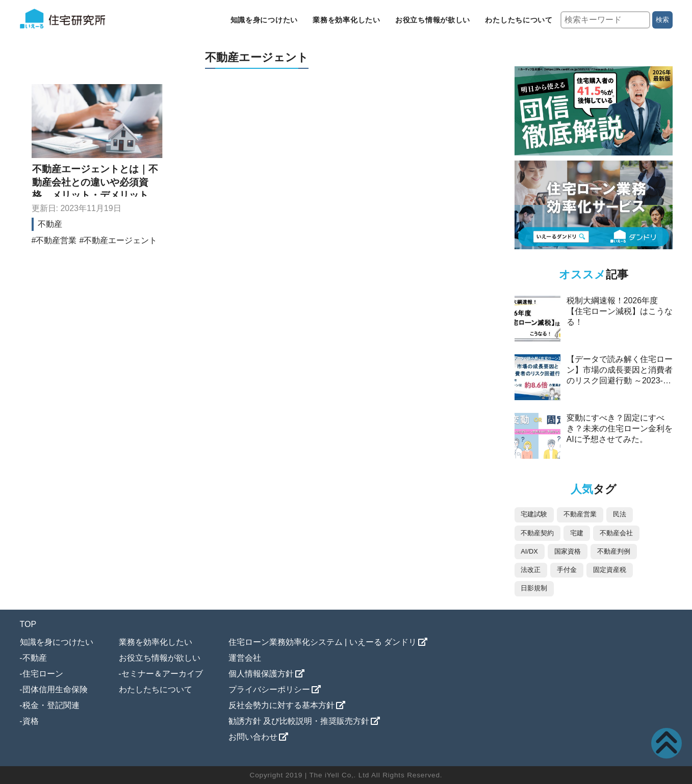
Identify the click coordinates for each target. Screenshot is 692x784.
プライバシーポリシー (269, 689)
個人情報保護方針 (261, 674)
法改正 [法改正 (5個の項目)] (531, 570)
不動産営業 (56, 240)
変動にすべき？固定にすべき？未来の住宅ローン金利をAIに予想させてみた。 (620, 428)
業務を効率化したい (346, 20)
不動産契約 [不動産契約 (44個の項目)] (537, 533)
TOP (28, 624)
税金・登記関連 (51, 705)
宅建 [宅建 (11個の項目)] (577, 533)
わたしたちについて (519, 20)
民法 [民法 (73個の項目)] (620, 514)
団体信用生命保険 (55, 689)
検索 (662, 20)
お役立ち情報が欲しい (433, 20)
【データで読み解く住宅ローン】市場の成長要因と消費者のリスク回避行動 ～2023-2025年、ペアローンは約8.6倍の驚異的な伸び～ (620, 381)
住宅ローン (43, 674)
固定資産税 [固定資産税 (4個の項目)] (610, 570)
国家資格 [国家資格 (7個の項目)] (568, 551)
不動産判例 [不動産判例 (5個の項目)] (614, 551)
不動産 (50, 224)
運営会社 (245, 658)
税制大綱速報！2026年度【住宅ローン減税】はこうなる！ (620, 311)
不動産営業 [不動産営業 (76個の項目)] (580, 514)
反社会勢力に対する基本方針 (281, 705)
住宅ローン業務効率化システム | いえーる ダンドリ (323, 642)
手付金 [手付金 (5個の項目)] (567, 570)
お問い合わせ (253, 737)
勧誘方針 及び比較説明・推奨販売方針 (299, 721)
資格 (31, 721)
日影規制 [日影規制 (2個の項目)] (534, 588)
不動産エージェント (120, 240)
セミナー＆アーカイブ (162, 674)
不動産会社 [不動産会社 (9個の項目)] (616, 533)
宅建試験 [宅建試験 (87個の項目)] (534, 514)
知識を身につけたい (264, 20)
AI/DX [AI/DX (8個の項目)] (529, 551)
